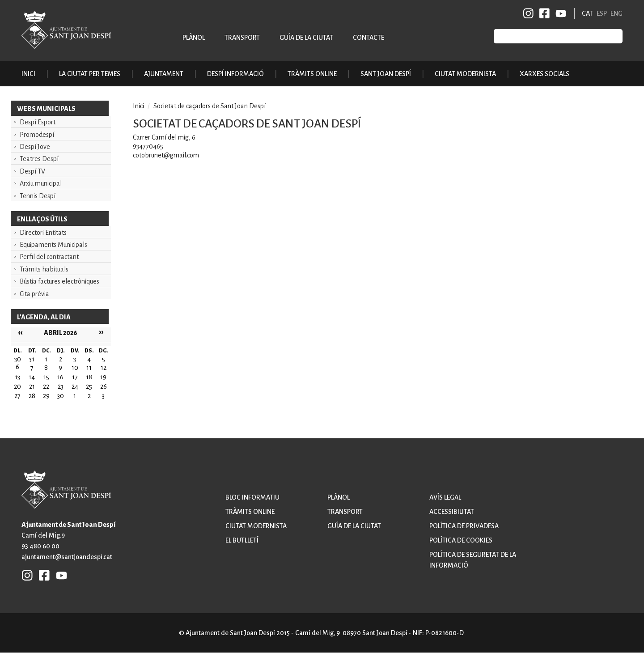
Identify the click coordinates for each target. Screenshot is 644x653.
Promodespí (37, 135)
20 (17, 386)
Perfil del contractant (49, 257)
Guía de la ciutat (306, 38)
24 (75, 386)
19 (103, 377)
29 (46, 396)
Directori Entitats (43, 233)
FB (543, 13)
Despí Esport (38, 122)
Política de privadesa (464, 526)
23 (61, 386)
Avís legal (445, 497)
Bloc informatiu (252, 497)
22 (46, 386)
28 (32, 396)
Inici (28, 74)
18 (89, 377)
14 (32, 377)
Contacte (369, 38)
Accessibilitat (452, 512)
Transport (242, 38)
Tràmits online (312, 74)
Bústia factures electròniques (59, 281)
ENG (616, 13)
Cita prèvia (34, 294)
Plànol (194, 38)
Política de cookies (461, 540)
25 (89, 386)
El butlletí (242, 540)
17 (75, 377)
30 (61, 396)
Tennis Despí (38, 196)
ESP (602, 13)
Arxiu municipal (41, 183)
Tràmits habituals (44, 269)
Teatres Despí (39, 159)
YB (559, 13)
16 (60, 377)
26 (104, 386)
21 (32, 386)
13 (17, 377)
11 (89, 368)
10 (75, 368)
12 (104, 368)
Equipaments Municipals (53, 245)
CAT (587, 13)
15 (46, 377)
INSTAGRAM (529, 13)
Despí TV (32, 171)
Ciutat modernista (256, 526)
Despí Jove (35, 147)
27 (17, 396)
